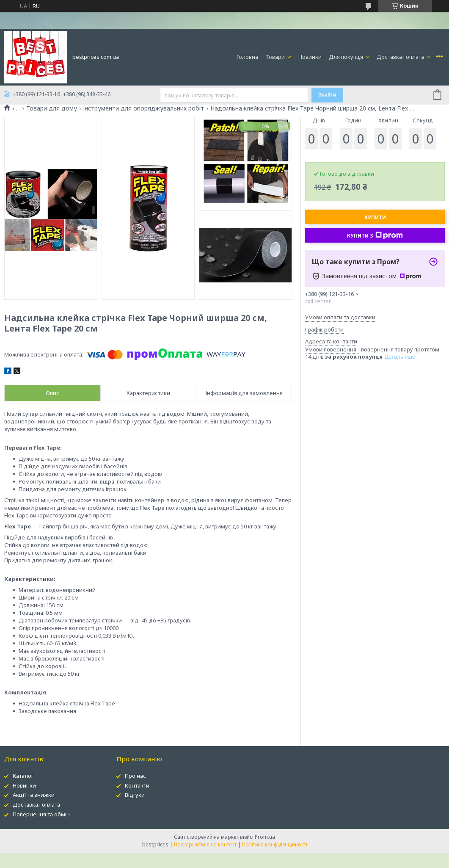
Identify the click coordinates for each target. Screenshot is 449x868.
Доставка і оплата (401, 57)
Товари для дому (52, 108)
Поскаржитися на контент (205, 845)
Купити (375, 217)
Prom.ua (265, 837)
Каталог (23, 776)
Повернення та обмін (41, 814)
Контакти (137, 785)
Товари (276, 57)
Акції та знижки (34, 795)
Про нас (135, 776)
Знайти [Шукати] (328, 95)
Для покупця (347, 57)
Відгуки (135, 795)
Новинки (310, 57)
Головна (247, 57)
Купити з (375, 235)
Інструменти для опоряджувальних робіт (143, 108)
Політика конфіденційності (275, 845)
